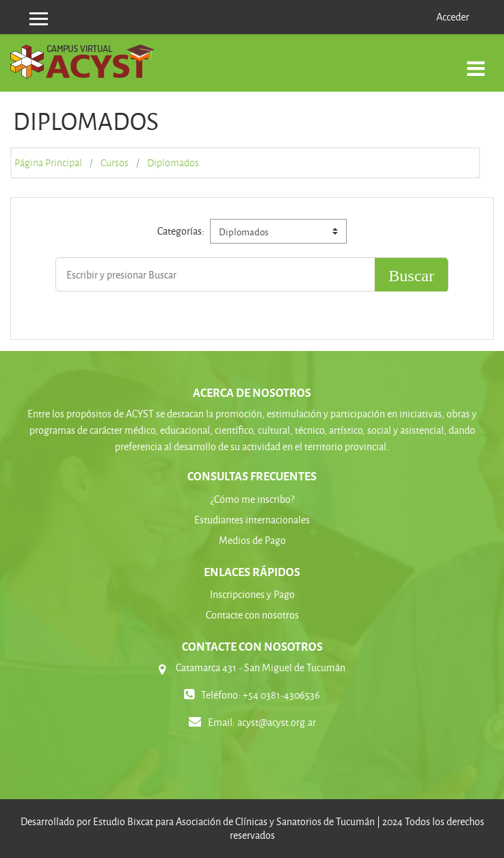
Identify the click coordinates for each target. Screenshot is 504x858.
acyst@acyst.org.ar (277, 722)
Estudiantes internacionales (252, 520)
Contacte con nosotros (252, 615)
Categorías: (181, 231)
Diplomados (173, 163)
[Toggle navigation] (476, 61)
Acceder (453, 17)
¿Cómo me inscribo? (252, 499)
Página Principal (48, 163)
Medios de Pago (252, 540)
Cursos (115, 163)
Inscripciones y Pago (252, 594)
